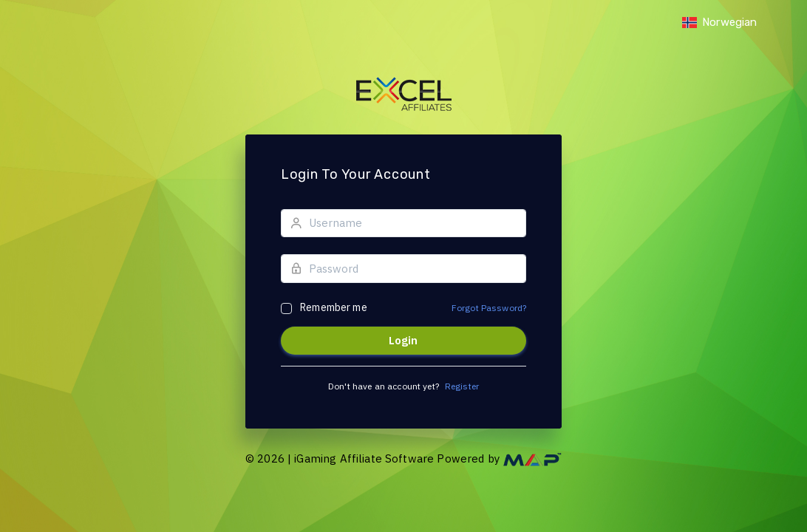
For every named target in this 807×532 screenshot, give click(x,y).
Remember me (334, 307)
